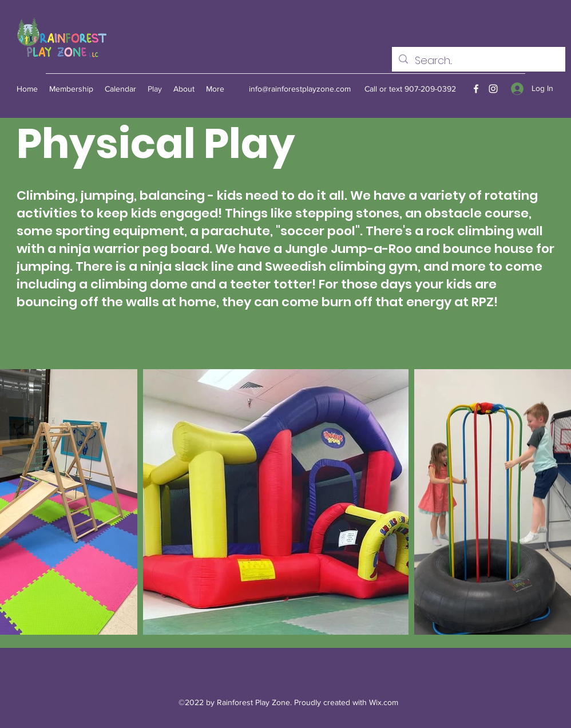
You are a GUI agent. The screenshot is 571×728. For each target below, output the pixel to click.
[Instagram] (493, 89)
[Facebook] (476, 89)
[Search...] (478, 61)
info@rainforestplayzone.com (300, 89)
